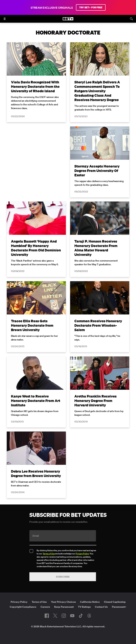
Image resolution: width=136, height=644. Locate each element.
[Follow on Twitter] (55, 616)
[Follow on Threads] (89, 616)
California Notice (90, 602)
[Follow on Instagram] (64, 616)
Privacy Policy (82, 554)
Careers (45, 607)
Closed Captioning (115, 602)
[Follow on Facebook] (47, 616)
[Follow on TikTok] (81, 616)
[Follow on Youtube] (72, 616)
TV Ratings (84, 607)
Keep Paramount (64, 607)
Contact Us (101, 607)
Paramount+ (119, 607)
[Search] (131, 19)
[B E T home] (68, 20)
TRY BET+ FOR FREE (91, 7)
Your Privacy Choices (63, 602)
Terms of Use (49, 554)
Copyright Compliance (23, 607)
